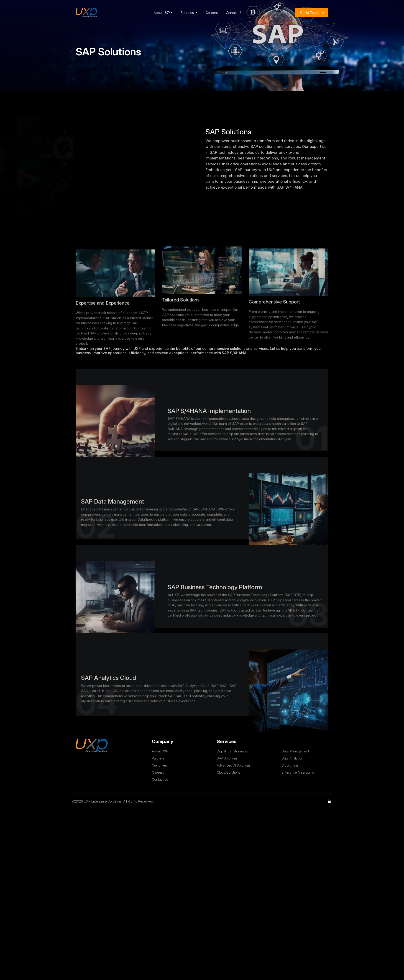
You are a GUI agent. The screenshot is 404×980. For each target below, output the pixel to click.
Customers (160, 765)
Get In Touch (310, 13)
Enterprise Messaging (298, 772)
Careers (212, 13)
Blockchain (290, 765)
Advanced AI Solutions (234, 765)
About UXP (162, 13)
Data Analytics (292, 758)
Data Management (295, 751)
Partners (158, 758)
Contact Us (234, 13)
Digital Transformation (233, 751)
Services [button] (188, 13)
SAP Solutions (227, 758)
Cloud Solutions (229, 772)
